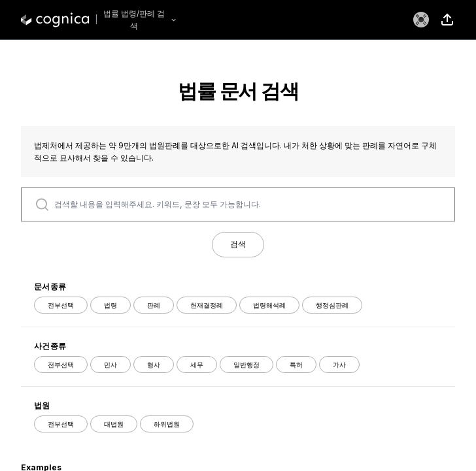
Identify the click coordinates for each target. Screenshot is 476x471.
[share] (447, 20)
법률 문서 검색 (238, 91)
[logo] (55, 20)
